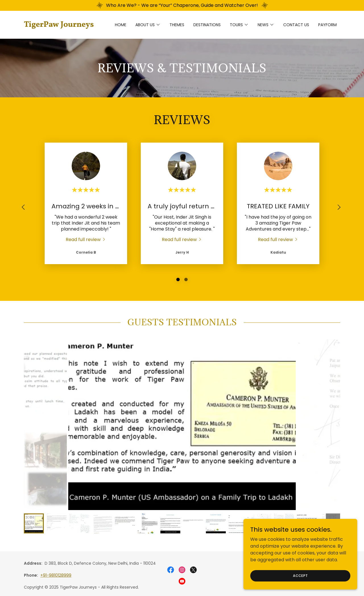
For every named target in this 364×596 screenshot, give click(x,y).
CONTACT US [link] (296, 25)
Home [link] (121, 25)
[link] (63, 25)
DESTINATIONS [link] (207, 25)
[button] (148, 25)
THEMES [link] (177, 25)
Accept (300, 575)
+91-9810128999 (56, 575)
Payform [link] (327, 25)
